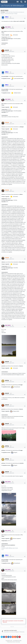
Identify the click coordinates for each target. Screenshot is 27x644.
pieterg (7, 380)
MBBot (4, 12)
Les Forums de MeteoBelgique (12, 6)
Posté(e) (10, 18)
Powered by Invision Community (14, 642)
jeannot (7, 50)
